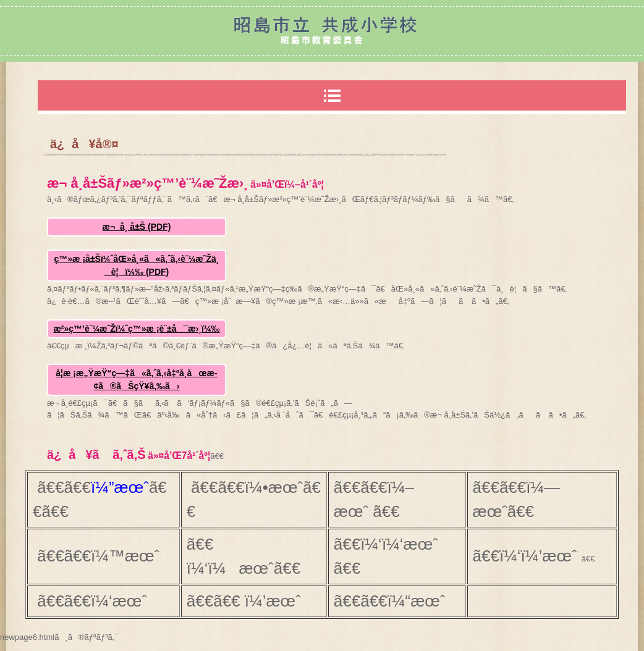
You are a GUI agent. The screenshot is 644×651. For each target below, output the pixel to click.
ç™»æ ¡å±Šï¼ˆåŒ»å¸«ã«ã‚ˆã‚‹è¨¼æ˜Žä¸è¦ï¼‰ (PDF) (137, 265)
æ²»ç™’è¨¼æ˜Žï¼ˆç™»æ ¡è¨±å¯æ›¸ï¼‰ (136, 329)
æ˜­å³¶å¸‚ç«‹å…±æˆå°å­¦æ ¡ (322, 31)
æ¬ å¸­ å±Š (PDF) (137, 227)
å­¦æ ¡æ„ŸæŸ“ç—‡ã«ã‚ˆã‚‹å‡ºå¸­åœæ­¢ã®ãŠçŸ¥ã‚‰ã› (136, 380)
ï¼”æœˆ (120, 487)
